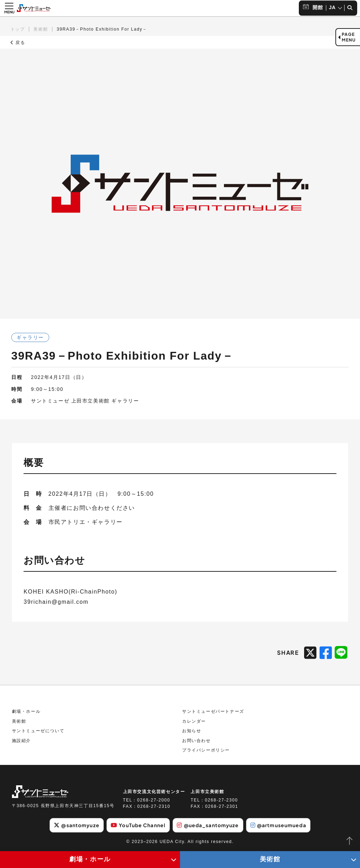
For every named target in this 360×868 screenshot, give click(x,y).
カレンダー (194, 721)
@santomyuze (76, 825)
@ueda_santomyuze (208, 825)
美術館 (41, 29)
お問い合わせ (197, 741)
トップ (18, 29)
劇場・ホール (26, 711)
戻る (18, 43)
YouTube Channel (138, 825)
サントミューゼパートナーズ (213, 711)
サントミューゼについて (38, 731)
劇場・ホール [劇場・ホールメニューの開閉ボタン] (90, 859)
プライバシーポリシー (206, 750)
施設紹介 (21, 741)
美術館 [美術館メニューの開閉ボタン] (270, 859)
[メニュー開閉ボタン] (9, 8)
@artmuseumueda (278, 825)
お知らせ (192, 731)
